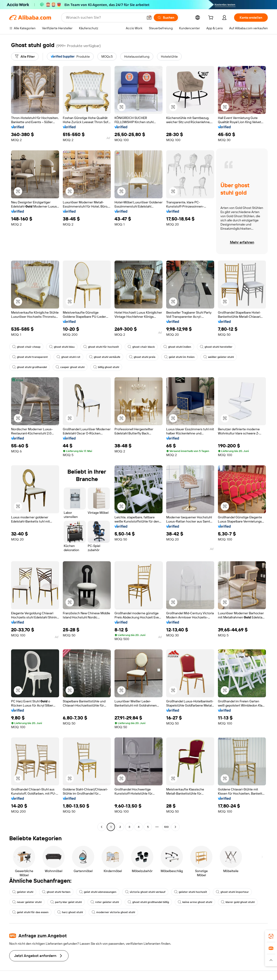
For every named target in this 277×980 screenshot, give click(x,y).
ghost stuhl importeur (232, 892)
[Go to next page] (175, 827)
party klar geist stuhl (66, 902)
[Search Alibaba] (104, 18)
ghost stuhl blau (62, 347)
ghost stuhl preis (142, 357)
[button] (149, 18)
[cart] (212, 18)
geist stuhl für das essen (30, 912)
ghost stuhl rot (68, 357)
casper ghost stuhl (70, 367)
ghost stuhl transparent (30, 357)
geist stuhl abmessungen (98, 892)
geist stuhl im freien (179, 357)
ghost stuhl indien (177, 347)
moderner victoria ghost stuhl (113, 912)
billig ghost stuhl (106, 367)
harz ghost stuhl (70, 912)
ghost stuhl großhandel (30, 367)
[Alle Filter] (25, 56)
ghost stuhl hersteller (216, 347)
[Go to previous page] (102, 827)
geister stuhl (23, 892)
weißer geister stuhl (219, 357)
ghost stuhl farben (56, 892)
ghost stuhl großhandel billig (148, 902)
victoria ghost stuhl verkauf (145, 892)
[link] (271, 936)
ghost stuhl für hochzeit (101, 347)
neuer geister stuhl (27, 902)
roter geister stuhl (105, 902)
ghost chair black (141, 347)
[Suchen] (166, 18)
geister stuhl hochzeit (191, 892)
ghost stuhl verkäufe (105, 357)
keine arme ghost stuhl (195, 902)
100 (166, 827)
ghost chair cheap (26, 347)
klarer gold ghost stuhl (238, 902)
